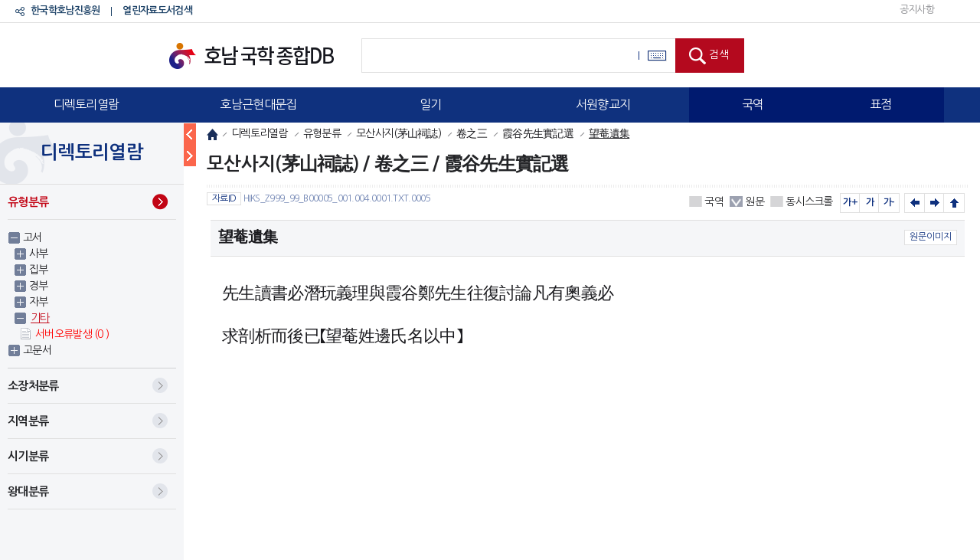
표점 (881, 104)
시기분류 (28, 456)
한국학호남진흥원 (65, 10)
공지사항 (917, 10)
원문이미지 (931, 237)
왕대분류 (28, 491)
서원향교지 (603, 104)
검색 (719, 54)
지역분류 (28, 421)
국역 (753, 104)
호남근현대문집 (258, 104)
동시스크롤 (809, 201)
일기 (431, 104)
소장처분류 (33, 386)
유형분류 (28, 202)
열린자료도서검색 (157, 10)
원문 (755, 201)
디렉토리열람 (87, 104)
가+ (850, 202)
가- (889, 202)
